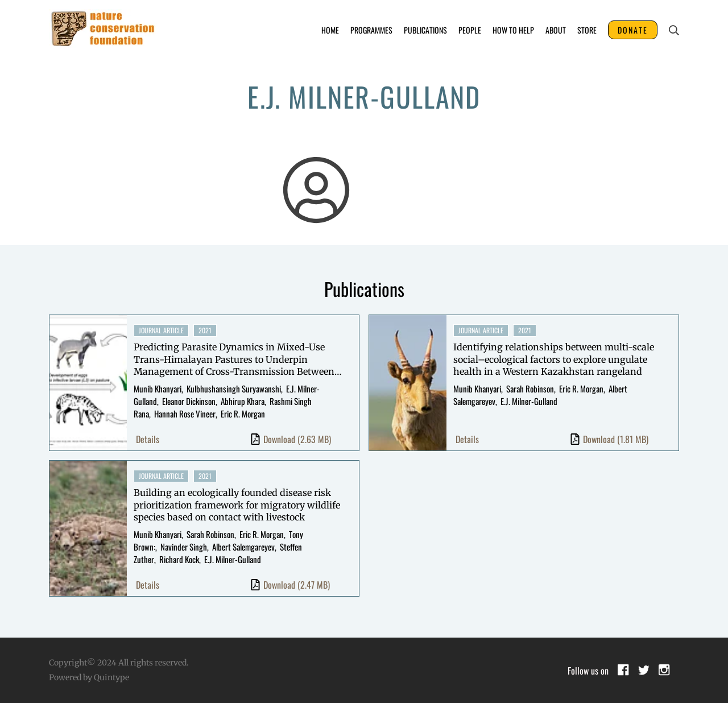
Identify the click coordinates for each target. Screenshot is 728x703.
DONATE (633, 30)
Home (330, 30)
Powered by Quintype (89, 677)
